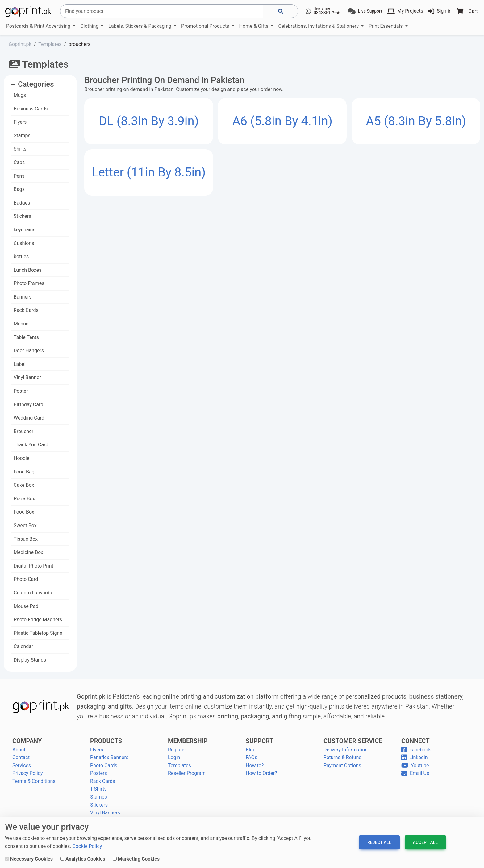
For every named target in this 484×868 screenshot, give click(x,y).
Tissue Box (26, 539)
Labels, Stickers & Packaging (140, 26)
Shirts (20, 149)
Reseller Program (187, 773)
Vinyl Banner (27, 377)
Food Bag (24, 472)
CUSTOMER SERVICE (353, 741)
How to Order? (261, 773)
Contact (21, 757)
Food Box (24, 512)
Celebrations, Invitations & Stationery (319, 26)
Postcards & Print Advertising (39, 26)
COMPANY (27, 741)
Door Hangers (29, 351)
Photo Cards (104, 765)
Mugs (20, 95)
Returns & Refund (342, 757)
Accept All (425, 842)
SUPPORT (260, 741)
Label (20, 364)
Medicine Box (28, 552)
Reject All (379, 842)
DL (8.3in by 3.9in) (149, 121)
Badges (22, 203)
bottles (21, 256)
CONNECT (415, 741)
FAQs (251, 757)
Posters (99, 773)
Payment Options (342, 765)
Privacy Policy (28, 773)
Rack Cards (26, 310)
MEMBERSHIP (188, 741)
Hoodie (21, 458)
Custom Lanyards (33, 593)
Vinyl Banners (105, 813)
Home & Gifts (255, 26)
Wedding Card (29, 418)
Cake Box (24, 485)
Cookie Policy (87, 846)
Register (177, 750)
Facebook (416, 750)
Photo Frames (29, 283)
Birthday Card (28, 405)
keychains (25, 230)
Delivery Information (346, 750)
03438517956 (327, 13)
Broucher (23, 431)
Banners (23, 297)
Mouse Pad (26, 606)
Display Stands (30, 660)
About (19, 750)
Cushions (24, 243)
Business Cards (31, 109)
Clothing (90, 26)
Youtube (415, 765)
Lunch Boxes (28, 270)
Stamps (22, 136)
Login (174, 757)
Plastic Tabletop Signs (38, 633)
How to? (255, 765)
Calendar (23, 646)
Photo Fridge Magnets (38, 620)
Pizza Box (24, 499)
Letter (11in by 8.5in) (149, 172)
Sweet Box (25, 525)
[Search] (162, 11)
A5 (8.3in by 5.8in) (416, 121)
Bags (19, 189)
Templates (179, 765)
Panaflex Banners (109, 757)
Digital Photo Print (33, 566)
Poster (21, 391)
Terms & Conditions (34, 781)
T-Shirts (98, 789)
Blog (251, 750)
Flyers (20, 122)
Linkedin (415, 757)
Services (22, 765)
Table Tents (26, 337)
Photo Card (26, 579)
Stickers (22, 216)
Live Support (370, 11)
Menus (21, 324)
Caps (19, 162)
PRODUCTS (106, 741)
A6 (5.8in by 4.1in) (282, 121)
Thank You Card (31, 445)
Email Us (415, 773)
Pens (19, 176)
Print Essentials (386, 26)
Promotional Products (206, 26)
